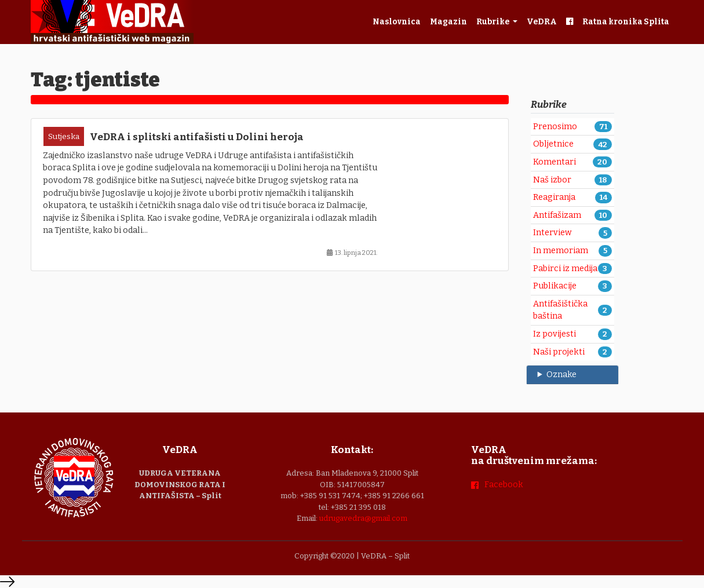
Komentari (555, 162)
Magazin (448, 22)
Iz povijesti (555, 334)
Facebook (504, 485)
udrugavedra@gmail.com (363, 518)
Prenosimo (555, 127)
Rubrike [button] (493, 22)
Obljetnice (553, 144)
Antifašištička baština (560, 310)
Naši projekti (559, 352)
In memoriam (561, 251)
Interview (552, 233)
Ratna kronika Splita (626, 22)
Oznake (561, 375)
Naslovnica (397, 22)
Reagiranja (554, 197)
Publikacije (555, 286)
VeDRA (542, 22)
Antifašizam (557, 215)
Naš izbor (552, 180)
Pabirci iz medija (565, 269)
